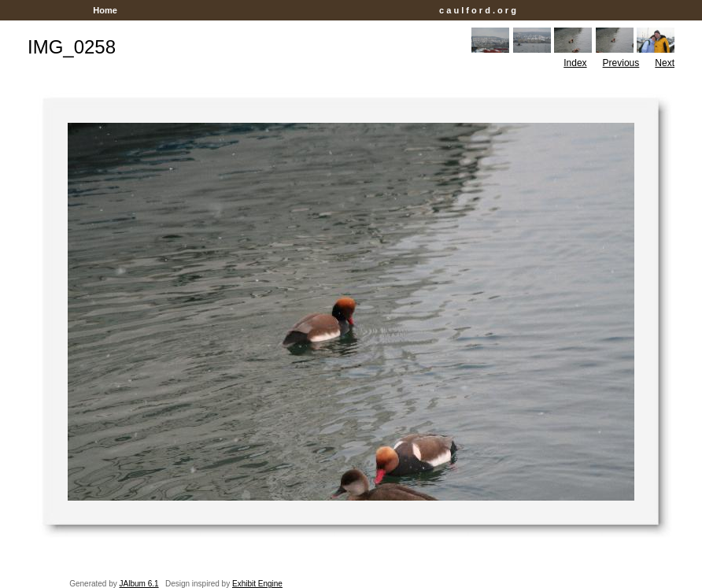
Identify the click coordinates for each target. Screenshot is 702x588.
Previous (621, 63)
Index (575, 63)
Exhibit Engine (257, 584)
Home (105, 10)
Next (665, 63)
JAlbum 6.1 (139, 584)
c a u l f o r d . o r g (478, 10)
